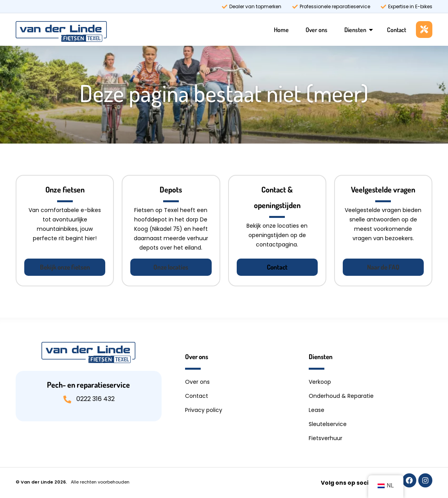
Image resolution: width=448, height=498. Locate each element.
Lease (317, 410)
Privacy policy (204, 410)
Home (281, 30)
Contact (397, 30)
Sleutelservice (328, 424)
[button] (65, 267)
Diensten (355, 30)
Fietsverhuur (326, 438)
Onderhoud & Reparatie (341, 396)
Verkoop (320, 382)
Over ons (317, 30)
